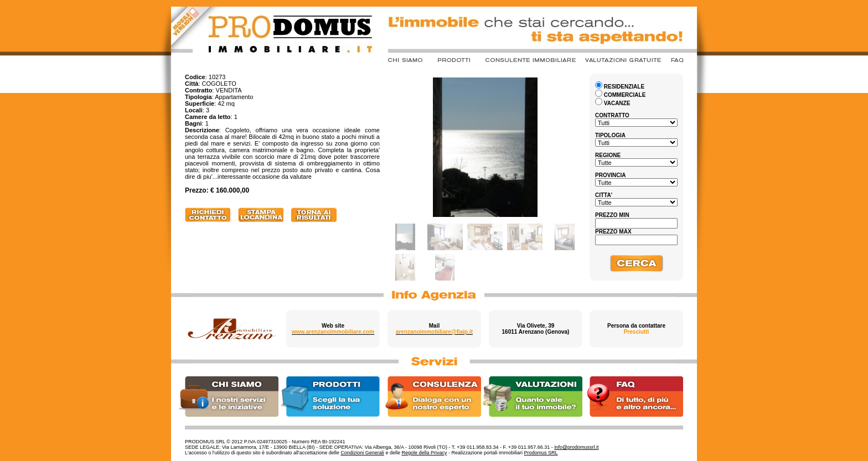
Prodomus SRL (541, 453)
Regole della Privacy (424, 453)
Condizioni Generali (362, 453)
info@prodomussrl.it (576, 447)
